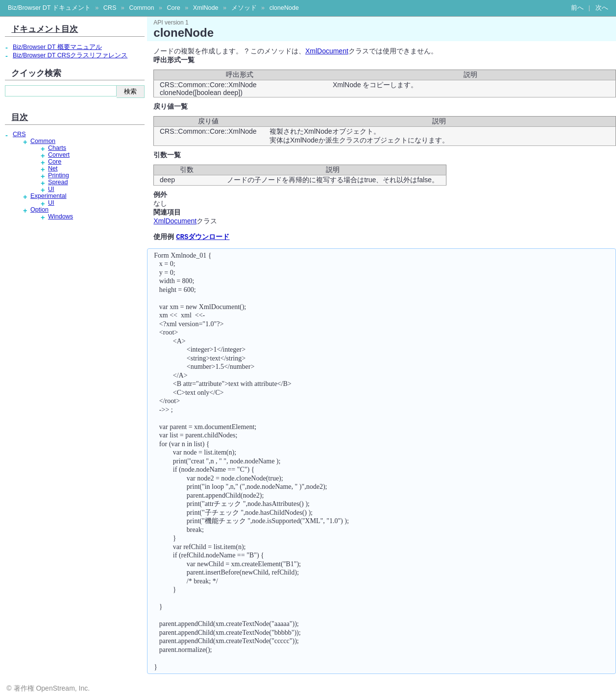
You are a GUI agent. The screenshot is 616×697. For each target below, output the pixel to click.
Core (173, 8)
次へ (602, 8)
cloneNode (284, 8)
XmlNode (206, 8)
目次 (20, 117)
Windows (61, 216)
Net (53, 168)
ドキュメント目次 (45, 29)
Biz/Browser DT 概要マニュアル (57, 47)
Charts (57, 148)
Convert (59, 155)
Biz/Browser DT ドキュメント (49, 8)
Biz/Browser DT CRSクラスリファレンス (70, 55)
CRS (110, 8)
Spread (58, 182)
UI (51, 189)
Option (39, 210)
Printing (59, 175)
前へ (577, 8)
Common (141, 8)
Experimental (49, 196)
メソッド (244, 8)
